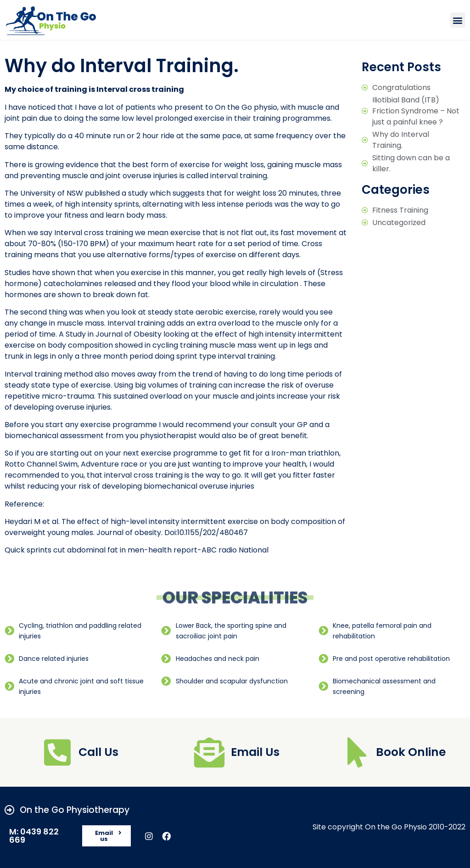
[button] (458, 20)
